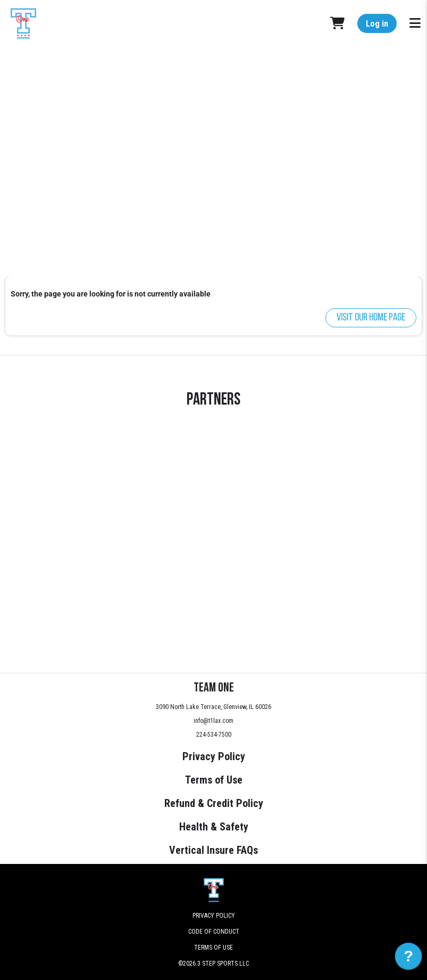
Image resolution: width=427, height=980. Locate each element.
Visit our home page (371, 318)
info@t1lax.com (213, 721)
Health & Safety (214, 827)
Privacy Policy (214, 756)
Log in (377, 24)
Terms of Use (214, 780)
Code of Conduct (214, 932)
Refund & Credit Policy (214, 803)
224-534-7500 (214, 735)
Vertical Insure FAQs (213, 850)
